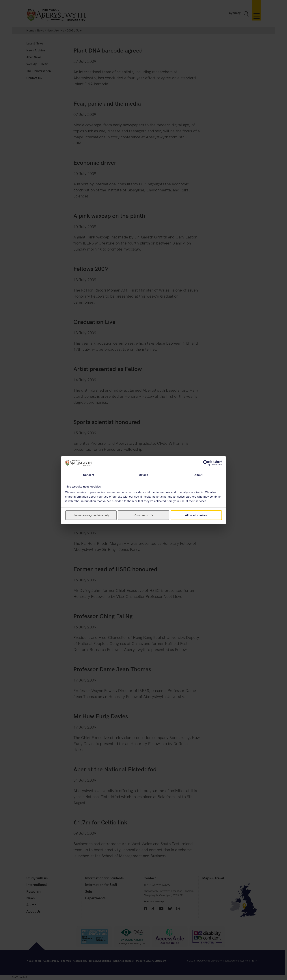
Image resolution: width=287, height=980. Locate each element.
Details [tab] (143, 475)
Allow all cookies (196, 515)
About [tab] (198, 475)
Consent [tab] (89, 475)
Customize (144, 515)
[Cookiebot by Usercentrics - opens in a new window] (206, 463)
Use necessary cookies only (91, 515)
